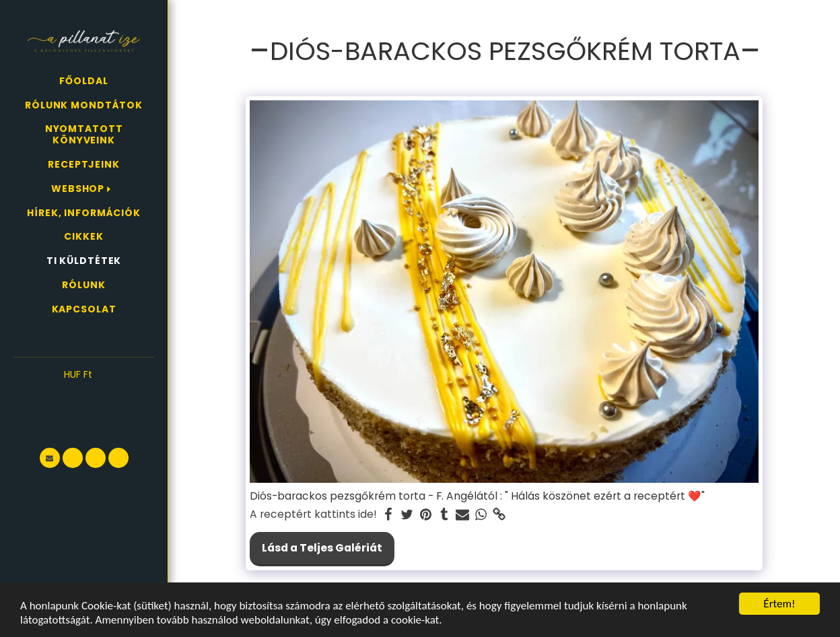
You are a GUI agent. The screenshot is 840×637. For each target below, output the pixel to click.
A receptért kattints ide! (313, 514)
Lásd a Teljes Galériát (322, 548)
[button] (84, 395)
